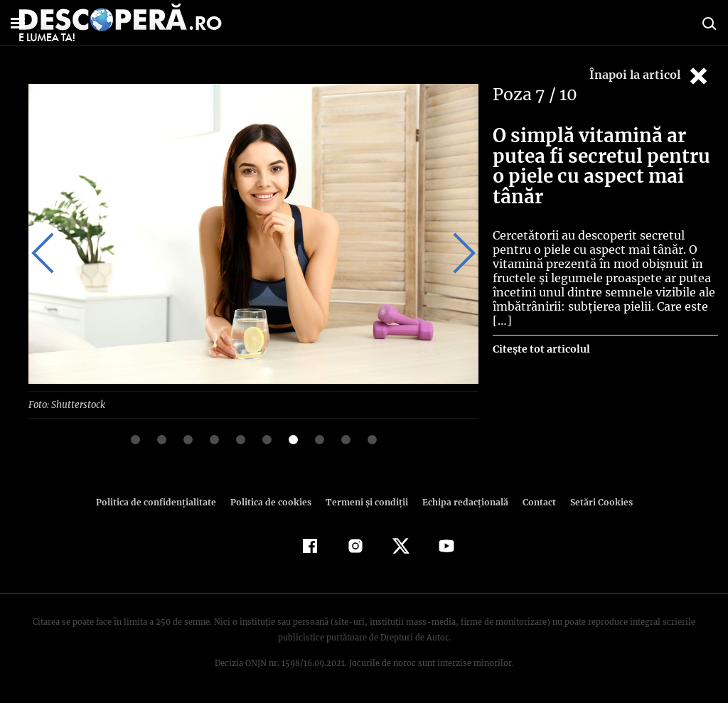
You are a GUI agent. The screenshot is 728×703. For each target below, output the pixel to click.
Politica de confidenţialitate (162, 501)
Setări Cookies (594, 501)
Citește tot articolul (541, 349)
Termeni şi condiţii (365, 501)
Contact (533, 501)
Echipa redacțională (461, 501)
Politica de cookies (272, 501)
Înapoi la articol (650, 76)
